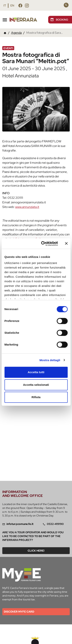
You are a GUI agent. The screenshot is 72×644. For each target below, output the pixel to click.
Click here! (36, 551)
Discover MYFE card (19, 612)
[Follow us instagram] (27, 5)
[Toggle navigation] (5, 20)
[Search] (66, 5)
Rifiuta (36, 397)
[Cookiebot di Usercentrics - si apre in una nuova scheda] (43, 244)
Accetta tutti (36, 372)
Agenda (16, 33)
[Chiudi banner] (66, 244)
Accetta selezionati (36, 385)
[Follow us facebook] (20, 5)
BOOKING (59, 20)
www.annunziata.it (27, 207)
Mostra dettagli (50, 360)
